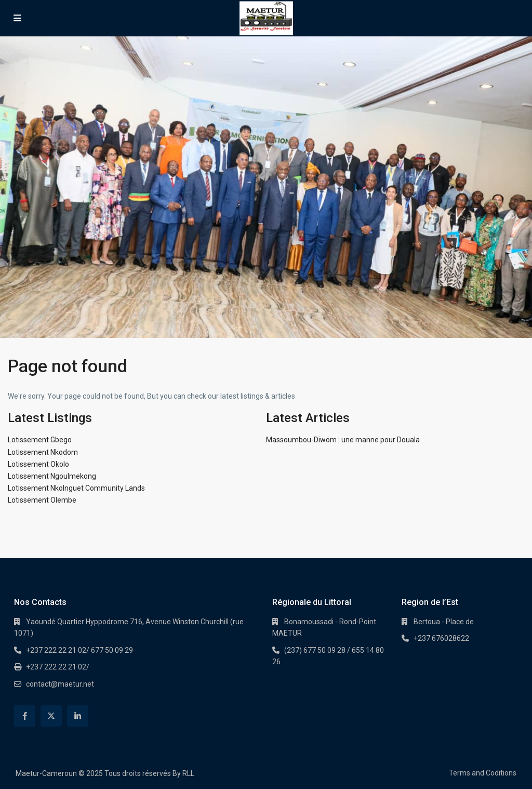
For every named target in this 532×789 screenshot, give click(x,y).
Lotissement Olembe (42, 500)
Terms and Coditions (483, 773)
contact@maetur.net (60, 684)
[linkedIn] (78, 716)
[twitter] (51, 716)
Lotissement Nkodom (43, 452)
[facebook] (25, 716)
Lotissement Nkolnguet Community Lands (76, 488)
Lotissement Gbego (40, 440)
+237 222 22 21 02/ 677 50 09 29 (79, 650)
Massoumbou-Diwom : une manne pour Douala (343, 440)
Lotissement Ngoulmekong (52, 476)
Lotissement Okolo (38, 464)
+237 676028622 (441, 638)
